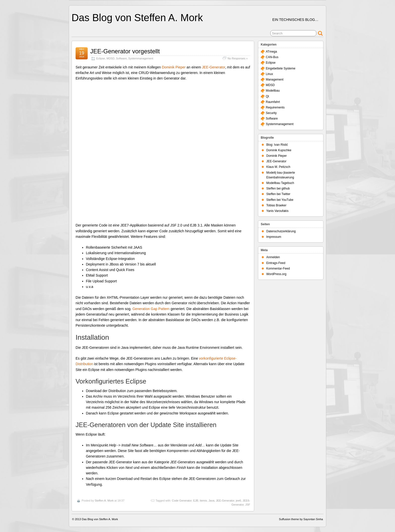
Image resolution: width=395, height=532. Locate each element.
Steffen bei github (278, 188)
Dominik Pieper (174, 67)
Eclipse (101, 58)
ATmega (271, 52)
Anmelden (273, 257)
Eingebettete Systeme (281, 68)
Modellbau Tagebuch (280, 183)
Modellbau (273, 91)
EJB (196, 501)
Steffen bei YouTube (280, 200)
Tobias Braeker (276, 205)
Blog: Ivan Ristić (277, 145)
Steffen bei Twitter (278, 194)
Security (271, 113)
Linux (269, 74)
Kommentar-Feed (278, 269)
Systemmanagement (141, 58)
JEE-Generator (214, 67)
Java (211, 501)
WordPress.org (276, 274)
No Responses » (238, 58)
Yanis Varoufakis (277, 211)
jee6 (238, 501)
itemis (203, 501)
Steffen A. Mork (104, 501)
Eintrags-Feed (276, 263)
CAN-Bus (272, 57)
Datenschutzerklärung (281, 231)
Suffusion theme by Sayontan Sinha (301, 519)
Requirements (275, 107)
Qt (267, 96)
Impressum (274, 237)
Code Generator (182, 501)
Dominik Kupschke (279, 150)
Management (275, 80)
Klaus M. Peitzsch (278, 167)
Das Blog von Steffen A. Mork (137, 18)
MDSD (111, 58)
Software (122, 58)
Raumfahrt (273, 102)
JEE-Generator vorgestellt (125, 51)
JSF (248, 505)
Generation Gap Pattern (151, 309)
